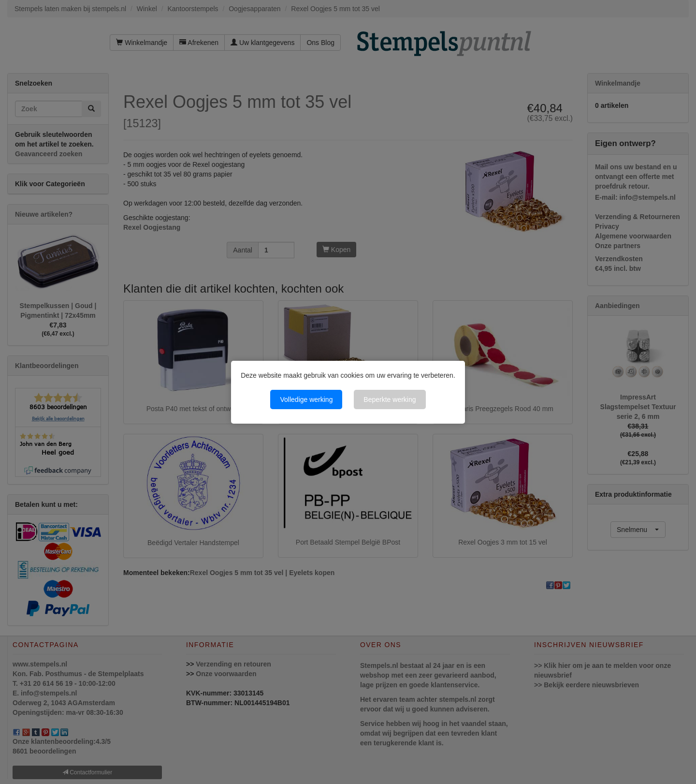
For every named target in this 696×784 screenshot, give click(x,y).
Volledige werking (306, 399)
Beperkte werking (390, 399)
